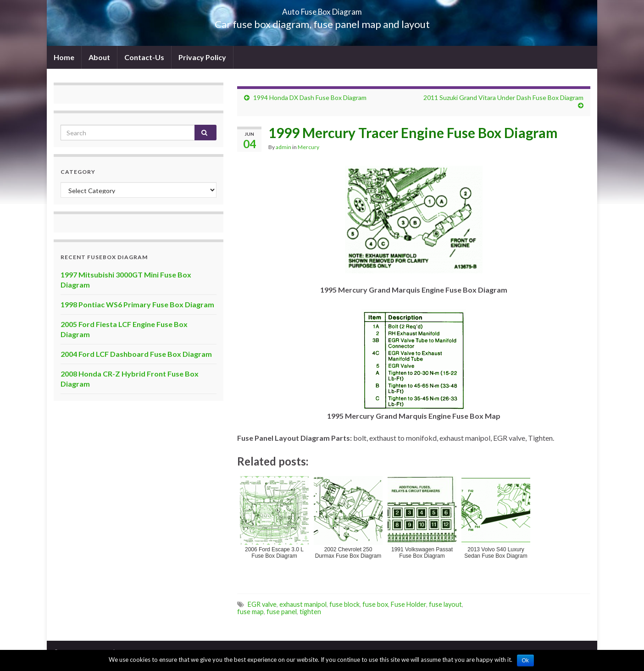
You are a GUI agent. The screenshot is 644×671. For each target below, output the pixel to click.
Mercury (308, 147)
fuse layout (445, 604)
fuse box (375, 604)
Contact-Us (144, 57)
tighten (310, 612)
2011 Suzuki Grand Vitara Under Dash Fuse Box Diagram (503, 97)
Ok (525, 660)
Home (64, 57)
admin (283, 147)
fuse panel (282, 612)
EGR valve (262, 604)
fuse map (250, 612)
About (99, 57)
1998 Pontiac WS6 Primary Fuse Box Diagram (137, 304)
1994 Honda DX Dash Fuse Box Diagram (310, 97)
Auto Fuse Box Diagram (322, 9)
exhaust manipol (303, 604)
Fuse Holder (408, 604)
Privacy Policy (202, 57)
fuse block (344, 604)
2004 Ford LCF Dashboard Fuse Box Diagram (136, 354)
